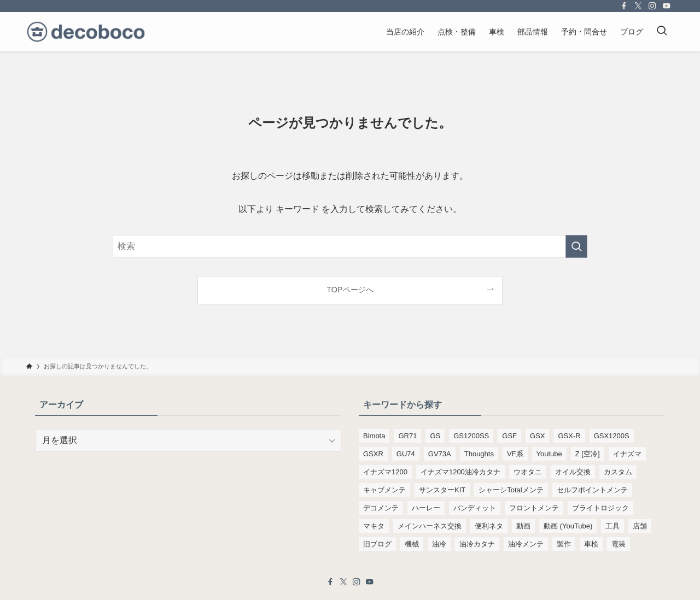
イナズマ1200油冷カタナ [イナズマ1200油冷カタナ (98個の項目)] (460, 472)
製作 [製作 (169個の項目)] (564, 544)
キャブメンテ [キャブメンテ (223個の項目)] (384, 490)
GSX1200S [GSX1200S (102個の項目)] (612, 436)
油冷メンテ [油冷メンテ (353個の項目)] (526, 544)
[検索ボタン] (662, 32)
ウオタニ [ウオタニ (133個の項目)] (528, 472)
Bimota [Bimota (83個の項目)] (374, 436)
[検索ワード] (350, 246)
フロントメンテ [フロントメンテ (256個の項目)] (534, 508)
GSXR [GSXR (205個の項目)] (373, 454)
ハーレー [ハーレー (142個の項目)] (426, 508)
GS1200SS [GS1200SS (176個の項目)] (471, 436)
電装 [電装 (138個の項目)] (619, 544)
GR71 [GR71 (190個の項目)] (407, 436)
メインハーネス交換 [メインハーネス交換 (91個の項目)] (430, 526)
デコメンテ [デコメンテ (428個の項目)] (381, 508)
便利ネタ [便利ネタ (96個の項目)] (489, 526)
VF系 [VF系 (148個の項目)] (515, 454)
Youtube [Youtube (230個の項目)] (549, 454)
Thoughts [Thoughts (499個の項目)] (479, 454)
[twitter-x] (638, 6)
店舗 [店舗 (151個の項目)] (640, 526)
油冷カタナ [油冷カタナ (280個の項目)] (477, 544)
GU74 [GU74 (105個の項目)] (406, 454)
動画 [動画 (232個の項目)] (523, 526)
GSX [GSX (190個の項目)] (537, 436)
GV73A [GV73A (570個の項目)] (440, 454)
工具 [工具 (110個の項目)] (612, 526)
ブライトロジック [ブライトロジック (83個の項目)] (600, 508)
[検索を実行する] (576, 246)
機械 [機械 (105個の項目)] (412, 544)
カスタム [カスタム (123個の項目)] (618, 472)
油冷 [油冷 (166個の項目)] (439, 544)
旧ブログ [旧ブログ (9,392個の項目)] (377, 544)
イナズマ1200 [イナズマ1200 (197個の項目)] (385, 472)
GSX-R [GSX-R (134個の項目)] (569, 436)
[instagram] (652, 6)
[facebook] (624, 6)
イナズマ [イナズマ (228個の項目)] (627, 454)
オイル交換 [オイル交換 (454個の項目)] (573, 472)
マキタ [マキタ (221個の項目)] (374, 526)
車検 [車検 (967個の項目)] (591, 544)
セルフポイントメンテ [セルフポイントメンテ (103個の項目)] (592, 490)
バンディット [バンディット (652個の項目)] (475, 508)
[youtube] (667, 6)
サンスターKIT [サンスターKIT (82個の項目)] (442, 490)
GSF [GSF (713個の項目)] (509, 436)
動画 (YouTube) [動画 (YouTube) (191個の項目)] (568, 526)
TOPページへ (350, 290)
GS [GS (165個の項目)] (435, 436)
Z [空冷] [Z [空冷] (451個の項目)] (588, 454)
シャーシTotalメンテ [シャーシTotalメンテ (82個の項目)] (511, 490)
